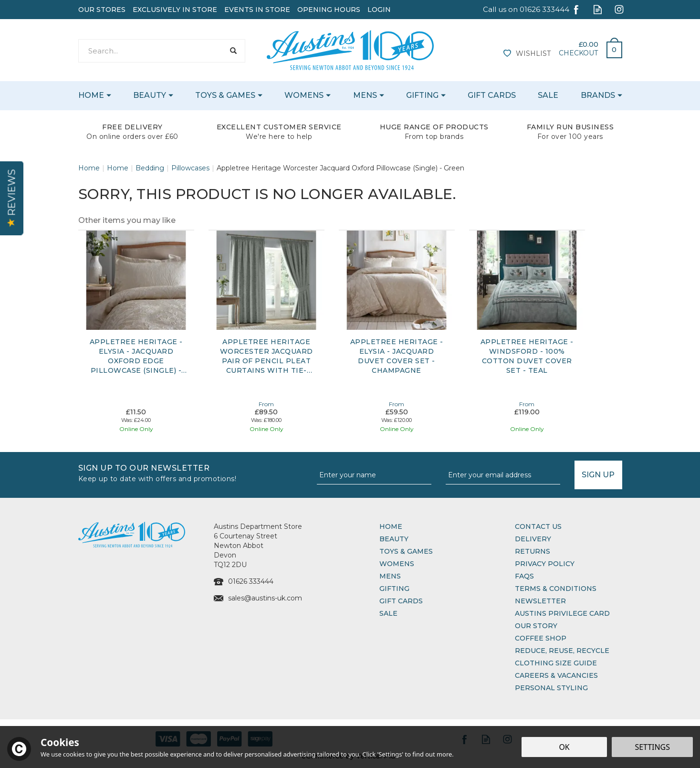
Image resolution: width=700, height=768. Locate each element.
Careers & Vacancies (556, 675)
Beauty (394, 539)
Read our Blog (598, 9)
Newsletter (540, 601)
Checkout (578, 53)
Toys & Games (406, 551)
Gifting (394, 589)
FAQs (524, 576)
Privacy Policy (545, 564)
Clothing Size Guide (556, 663)
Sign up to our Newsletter (194, 472)
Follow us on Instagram (619, 9)
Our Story (536, 626)
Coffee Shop (541, 638)
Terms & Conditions (556, 589)
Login (379, 10)
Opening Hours (329, 10)
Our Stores (102, 10)
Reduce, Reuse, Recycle (562, 651)
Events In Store (257, 10)
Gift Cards (401, 601)
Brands (598, 95)
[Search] (151, 51)
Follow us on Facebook (576, 9)
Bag (611, 47)
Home (391, 526)
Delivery (533, 539)
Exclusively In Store (175, 10)
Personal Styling (551, 688)
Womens (397, 564)
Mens (390, 576)
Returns (533, 551)
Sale (388, 613)
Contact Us (538, 526)
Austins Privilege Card (562, 613)
